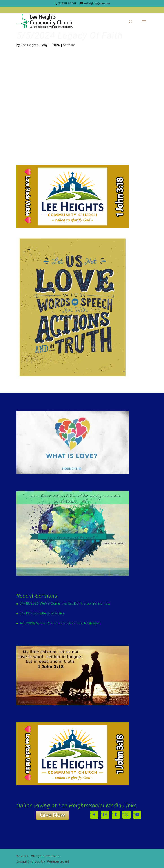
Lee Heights (30, 45)
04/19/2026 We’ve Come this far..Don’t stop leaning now (65, 604)
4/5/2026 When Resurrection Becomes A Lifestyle (60, 623)
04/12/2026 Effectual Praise (42, 613)
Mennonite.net (58, 862)
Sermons (69, 45)
